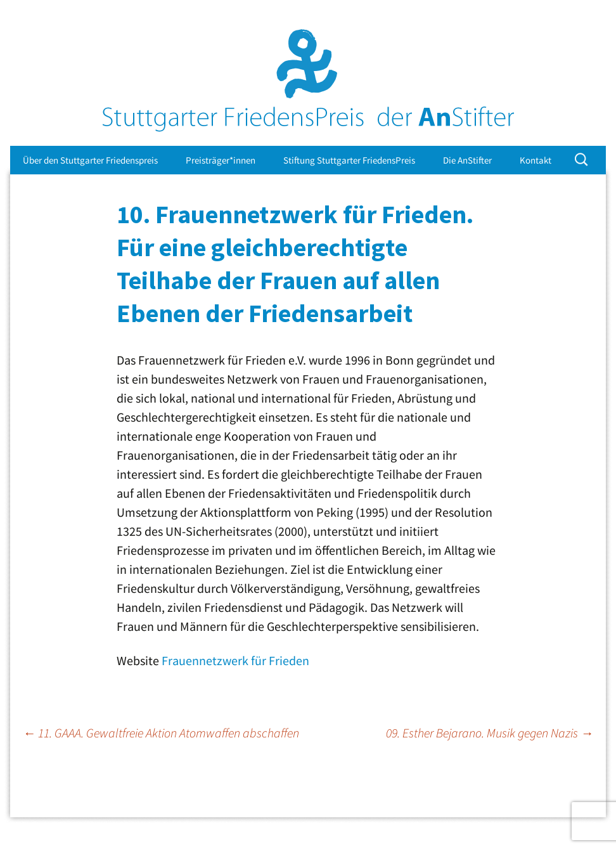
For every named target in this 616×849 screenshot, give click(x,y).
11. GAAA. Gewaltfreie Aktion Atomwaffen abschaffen (161, 733)
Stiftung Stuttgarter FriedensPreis (349, 160)
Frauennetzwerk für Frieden (235, 660)
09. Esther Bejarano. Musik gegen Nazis (490, 733)
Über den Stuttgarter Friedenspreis (90, 160)
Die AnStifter (467, 160)
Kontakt (536, 160)
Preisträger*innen (221, 160)
